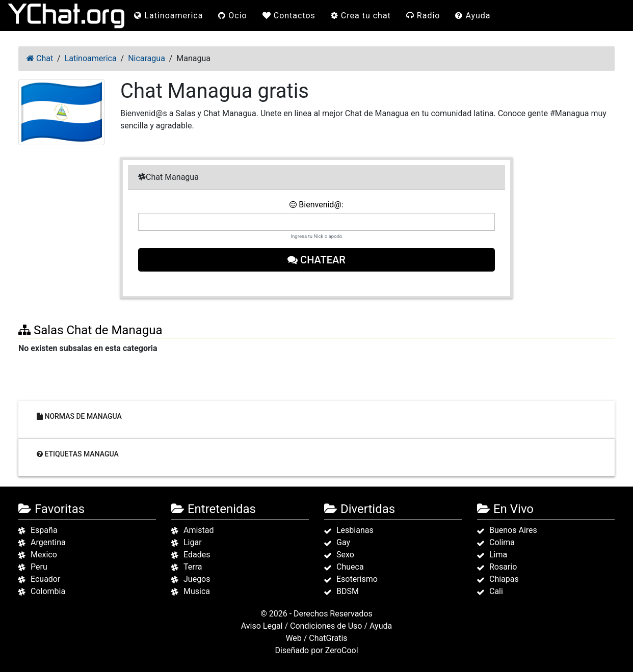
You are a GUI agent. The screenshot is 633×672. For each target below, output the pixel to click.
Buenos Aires (513, 530)
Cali (496, 591)
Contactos (289, 16)
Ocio (232, 16)
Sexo (345, 555)
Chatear (316, 260)
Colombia (48, 591)
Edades (197, 555)
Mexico (44, 555)
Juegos (197, 579)
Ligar (193, 542)
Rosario (503, 567)
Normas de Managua (79, 416)
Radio (423, 16)
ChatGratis (328, 638)
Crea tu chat (361, 16)
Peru (39, 567)
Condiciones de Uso (326, 626)
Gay (343, 542)
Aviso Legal (262, 626)
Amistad (199, 530)
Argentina (48, 542)
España (44, 530)
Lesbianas (355, 530)
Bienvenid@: (316, 205)
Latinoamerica (168, 16)
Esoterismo (357, 579)
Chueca (350, 567)
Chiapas (504, 579)
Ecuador (45, 579)
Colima (502, 542)
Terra (193, 567)
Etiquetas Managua (78, 454)
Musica (197, 591)
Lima (498, 555)
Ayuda (473, 16)
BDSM (348, 591)
